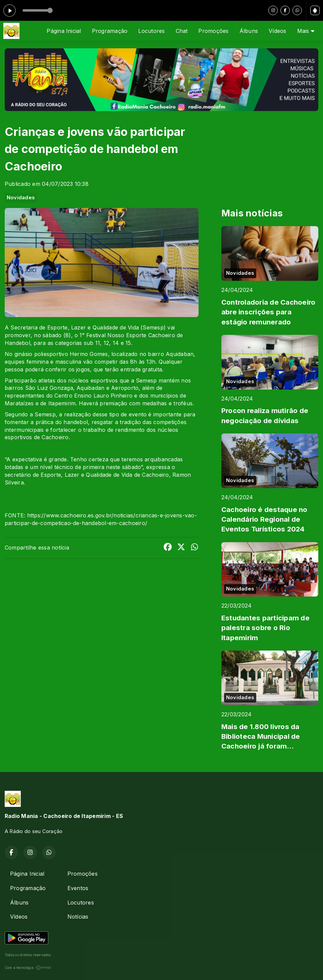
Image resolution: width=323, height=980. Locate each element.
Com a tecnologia (28, 968)
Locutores (151, 31)
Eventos (78, 888)
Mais (306, 31)
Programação (110, 31)
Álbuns (249, 31)
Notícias (78, 917)
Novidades (21, 198)
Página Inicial (64, 31)
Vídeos (277, 31)
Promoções (213, 31)
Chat (182, 31)
